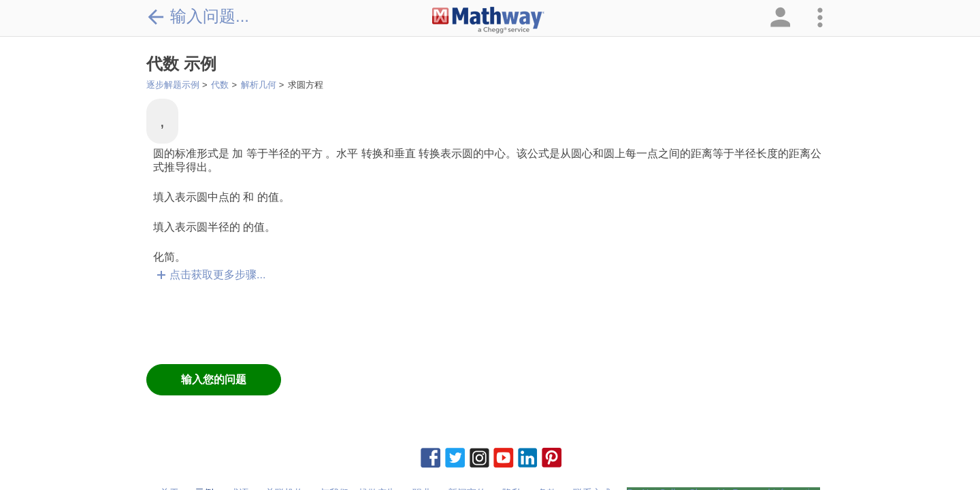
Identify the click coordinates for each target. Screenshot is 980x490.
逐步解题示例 (173, 85)
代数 (220, 85)
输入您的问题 (214, 379)
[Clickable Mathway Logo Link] (488, 20)
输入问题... (198, 16)
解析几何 (259, 85)
